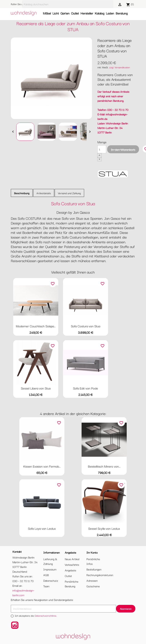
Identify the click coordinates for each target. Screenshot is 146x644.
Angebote (70, 570)
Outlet (75, 13)
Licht (56, 13)
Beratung (122, 13)
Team (46, 586)
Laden (110, 13)
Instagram (15, 625)
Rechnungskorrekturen (100, 575)
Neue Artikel (72, 559)
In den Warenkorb (123, 150)
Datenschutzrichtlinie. (46, 616)
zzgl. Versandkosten (120, 67)
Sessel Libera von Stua (36, 388)
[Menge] (102, 149)
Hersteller (87, 13)
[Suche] (68, 4)
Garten (65, 13)
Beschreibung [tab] (22, 193)
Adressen (92, 580)
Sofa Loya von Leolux (42, 528)
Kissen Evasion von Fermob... (42, 466)
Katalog (100, 13)
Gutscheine (93, 586)
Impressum (50, 569)
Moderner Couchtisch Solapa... (36, 326)
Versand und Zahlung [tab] (69, 193)
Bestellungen (94, 569)
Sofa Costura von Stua (86, 326)
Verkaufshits (72, 564)
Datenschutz (51, 580)
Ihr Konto (92, 552)
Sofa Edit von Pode (86, 388)
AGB (46, 575)
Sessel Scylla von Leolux (104, 528)
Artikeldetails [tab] (44, 193)
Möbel (47, 13)
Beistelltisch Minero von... (104, 466)
